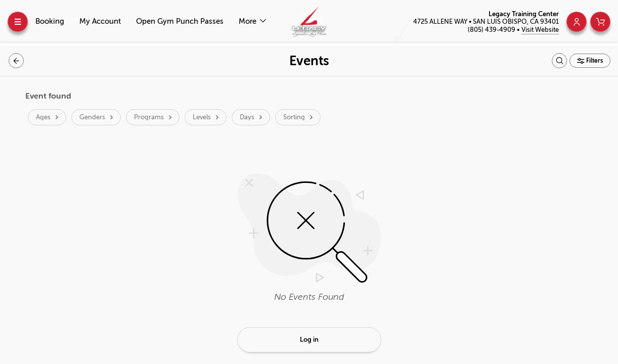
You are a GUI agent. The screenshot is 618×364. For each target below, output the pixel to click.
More (249, 21)
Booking (50, 21)
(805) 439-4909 (492, 30)
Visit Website (540, 30)
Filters (594, 61)
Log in (309, 339)
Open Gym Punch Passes (180, 21)
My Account (100, 21)
